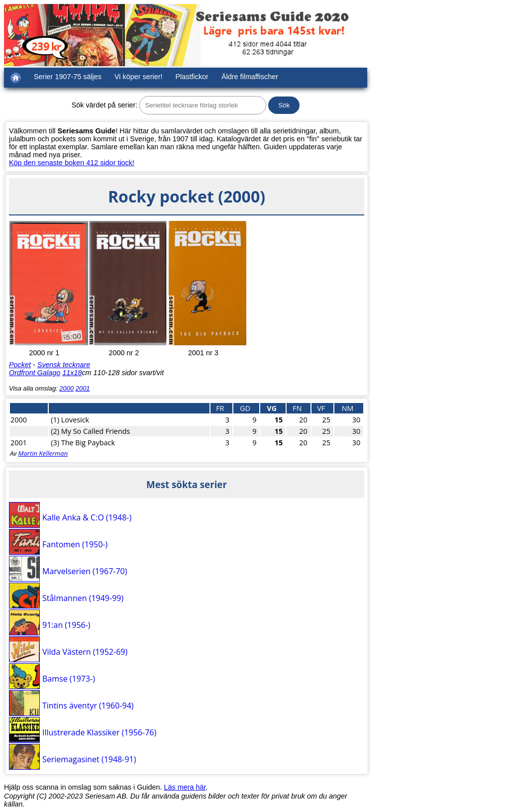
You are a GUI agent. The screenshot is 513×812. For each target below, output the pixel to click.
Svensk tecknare (64, 365)
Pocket (20, 365)
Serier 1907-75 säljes (68, 77)
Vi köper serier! (139, 77)
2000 (66, 388)
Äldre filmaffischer (250, 77)
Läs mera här (185, 787)
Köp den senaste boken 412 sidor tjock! (72, 163)
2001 (83, 388)
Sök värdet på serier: (105, 105)
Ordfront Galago (35, 373)
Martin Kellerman (43, 453)
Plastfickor (192, 77)
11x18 (72, 373)
